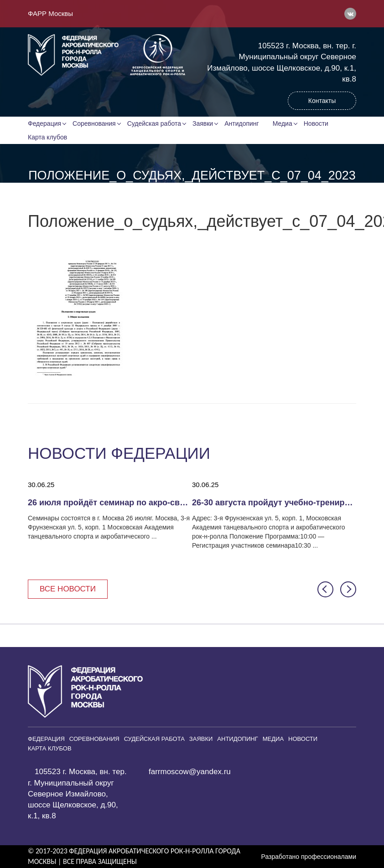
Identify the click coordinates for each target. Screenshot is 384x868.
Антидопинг (242, 123)
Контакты (322, 101)
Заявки (203, 123)
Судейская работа (154, 123)
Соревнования (94, 123)
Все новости (68, 589)
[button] (325, 589)
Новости (316, 123)
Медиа (283, 123)
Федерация (44, 123)
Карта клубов (47, 137)
